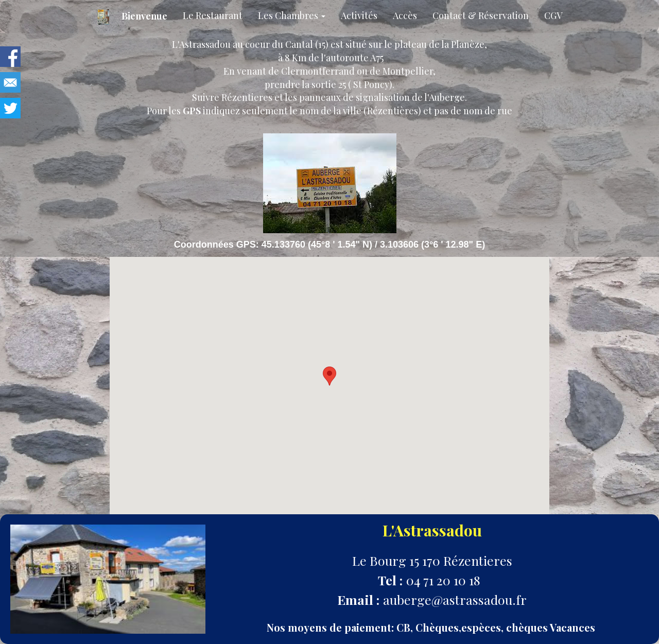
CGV (553, 15)
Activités (359, 15)
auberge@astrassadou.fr (455, 599)
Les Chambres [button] (292, 15)
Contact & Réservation (481, 15)
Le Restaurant (213, 15)
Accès (405, 15)
